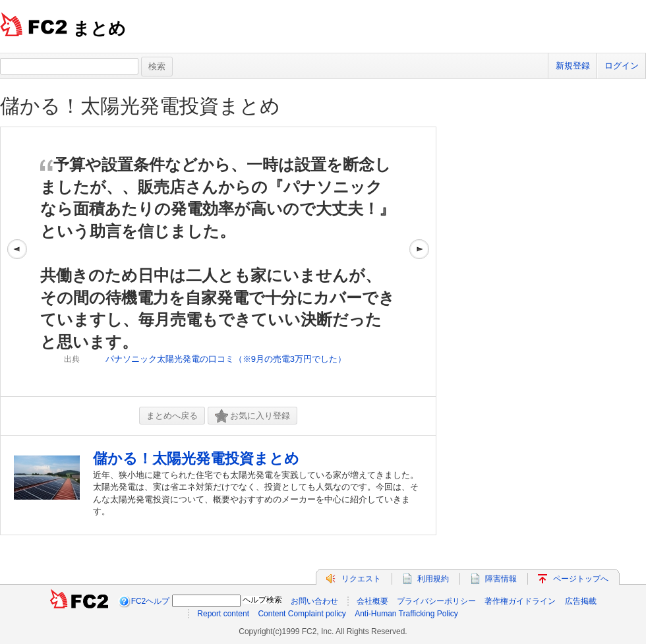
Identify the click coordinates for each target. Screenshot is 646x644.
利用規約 (433, 579)
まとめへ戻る (172, 416)
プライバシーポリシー (436, 601)
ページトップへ (581, 579)
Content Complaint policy (302, 614)
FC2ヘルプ (151, 601)
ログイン (622, 66)
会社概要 (372, 601)
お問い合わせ (314, 601)
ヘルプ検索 (262, 600)
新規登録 (573, 66)
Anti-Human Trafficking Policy (406, 614)
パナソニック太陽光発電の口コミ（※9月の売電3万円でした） (226, 359)
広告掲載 (581, 601)
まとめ (99, 28)
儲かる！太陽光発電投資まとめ (140, 106)
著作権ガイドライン (520, 601)
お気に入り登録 (252, 416)
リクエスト (361, 579)
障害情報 (501, 579)
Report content (223, 614)
